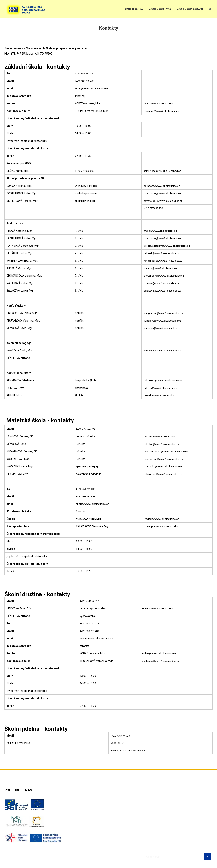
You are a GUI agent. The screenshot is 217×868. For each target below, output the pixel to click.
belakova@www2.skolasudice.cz (162, 291)
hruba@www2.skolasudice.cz (160, 231)
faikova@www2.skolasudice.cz (161, 388)
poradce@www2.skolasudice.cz (162, 186)
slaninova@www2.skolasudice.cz (164, 474)
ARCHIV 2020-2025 (160, 9)
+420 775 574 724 (85, 429)
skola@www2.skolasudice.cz (91, 89)
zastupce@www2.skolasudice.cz (162, 111)
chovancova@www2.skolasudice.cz (164, 276)
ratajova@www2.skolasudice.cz (161, 283)
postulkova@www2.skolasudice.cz (163, 193)
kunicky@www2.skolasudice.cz (161, 268)
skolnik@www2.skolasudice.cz (161, 396)
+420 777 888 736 (153, 208)
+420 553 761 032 (85, 74)
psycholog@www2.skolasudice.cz (163, 201)
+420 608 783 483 (85, 81)
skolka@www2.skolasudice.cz (162, 437)
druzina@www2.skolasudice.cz (160, 609)
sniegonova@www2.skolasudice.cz (164, 313)
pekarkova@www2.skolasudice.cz (163, 381)
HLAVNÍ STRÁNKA (132, 9)
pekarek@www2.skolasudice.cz (162, 253)
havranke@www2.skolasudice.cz (164, 467)
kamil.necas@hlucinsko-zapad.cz (162, 171)
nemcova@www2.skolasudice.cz (162, 328)
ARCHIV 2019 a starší (190, 9)
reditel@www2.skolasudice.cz (160, 104)
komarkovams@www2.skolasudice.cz (166, 452)
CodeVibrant (153, 857)
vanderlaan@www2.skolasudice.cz (163, 261)
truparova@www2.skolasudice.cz (162, 321)
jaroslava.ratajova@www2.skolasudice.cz (167, 246)
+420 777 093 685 (85, 171)
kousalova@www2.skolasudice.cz (164, 459)
